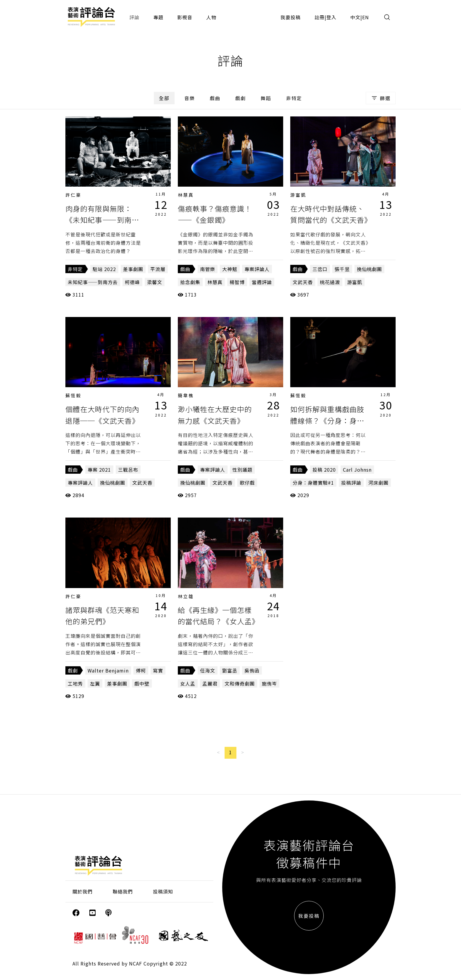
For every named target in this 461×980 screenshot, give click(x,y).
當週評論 (262, 282)
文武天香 (303, 282)
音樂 (190, 98)
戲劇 (241, 98)
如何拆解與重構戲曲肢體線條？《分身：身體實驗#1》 (327, 420)
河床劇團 (378, 483)
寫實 (158, 670)
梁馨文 (155, 282)
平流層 (158, 269)
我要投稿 (291, 17)
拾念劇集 (190, 282)
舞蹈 (266, 98)
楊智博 (237, 282)
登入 (331, 17)
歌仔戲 (247, 483)
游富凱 (298, 195)
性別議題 (242, 470)
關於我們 (83, 891)
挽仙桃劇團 (369, 269)
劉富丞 (230, 670)
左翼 (95, 683)
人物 (211, 17)
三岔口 (320, 269)
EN (366, 17)
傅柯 (141, 670)
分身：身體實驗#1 (313, 483)
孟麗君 (210, 683)
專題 (158, 17)
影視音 (185, 17)
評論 (134, 17)
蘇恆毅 (73, 395)
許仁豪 (73, 195)
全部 (164, 98)
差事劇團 (133, 269)
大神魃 (230, 269)
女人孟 (188, 683)
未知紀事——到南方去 (93, 282)
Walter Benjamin (108, 670)
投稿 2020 (324, 470)
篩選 (381, 98)
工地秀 (75, 683)
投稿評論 (351, 483)
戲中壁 (142, 683)
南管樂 (208, 269)
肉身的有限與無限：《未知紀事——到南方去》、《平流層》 (102, 220)
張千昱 (342, 269)
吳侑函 (252, 670)
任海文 (208, 670)
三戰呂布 (128, 470)
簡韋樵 (186, 395)
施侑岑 (269, 683)
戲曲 (215, 98)
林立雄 (186, 596)
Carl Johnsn (357, 470)
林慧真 (186, 195)
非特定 (294, 98)
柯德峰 (132, 282)
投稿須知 (163, 891)
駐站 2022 (104, 269)
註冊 (320, 17)
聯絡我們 (123, 891)
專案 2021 (99, 470)
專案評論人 (257, 269)
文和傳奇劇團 (240, 683)
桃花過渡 (330, 282)
